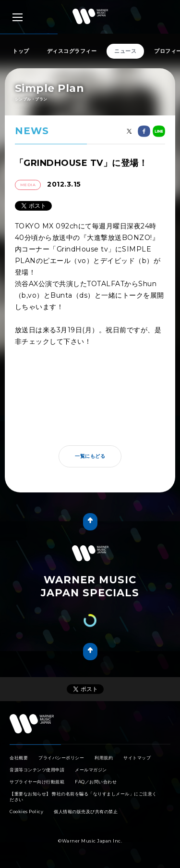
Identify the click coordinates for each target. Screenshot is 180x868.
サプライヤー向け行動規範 (37, 782)
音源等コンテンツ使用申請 (37, 770)
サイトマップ (137, 758)
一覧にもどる (90, 456)
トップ (21, 51)
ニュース (125, 51)
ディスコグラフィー (72, 51)
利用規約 (104, 758)
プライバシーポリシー (61, 758)
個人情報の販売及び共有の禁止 (86, 811)
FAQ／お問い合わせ (96, 782)
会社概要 (19, 758)
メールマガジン (91, 770)
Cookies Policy (26, 811)
